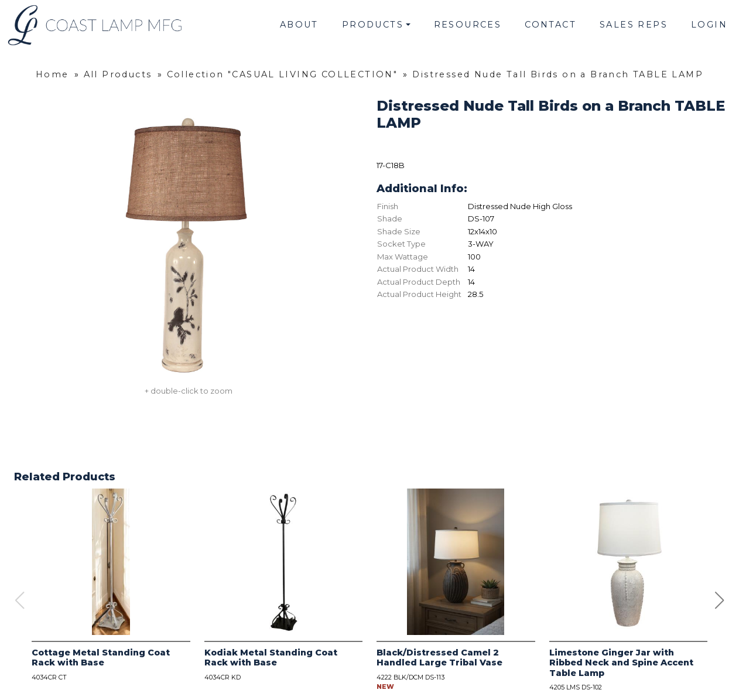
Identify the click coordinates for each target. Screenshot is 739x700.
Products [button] (373, 25)
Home (52, 74)
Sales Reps (634, 25)
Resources (468, 25)
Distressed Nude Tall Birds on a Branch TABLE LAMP (558, 74)
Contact (550, 25)
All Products (118, 74)
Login (709, 25)
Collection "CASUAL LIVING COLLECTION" (283, 74)
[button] (720, 600)
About (299, 25)
